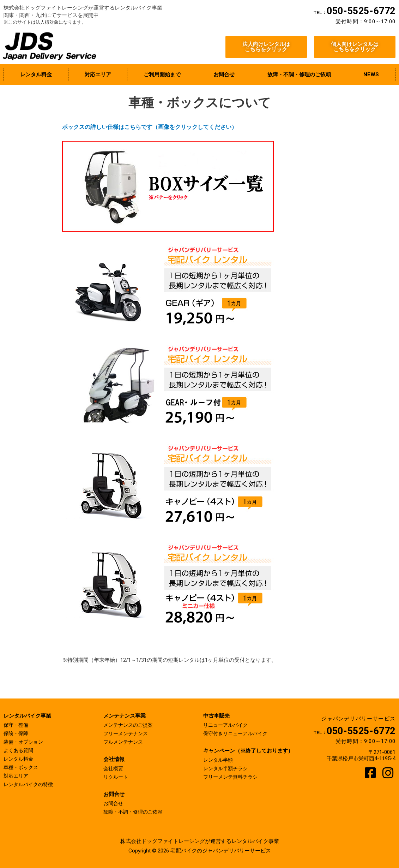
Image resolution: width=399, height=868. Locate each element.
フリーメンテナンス (127, 733)
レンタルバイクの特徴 (30, 784)
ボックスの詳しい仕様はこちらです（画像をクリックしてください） (150, 127)
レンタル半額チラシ (227, 768)
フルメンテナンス (125, 742)
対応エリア (17, 776)
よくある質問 (19, 750)
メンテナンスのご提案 (130, 725)
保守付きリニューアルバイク (238, 733)
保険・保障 (17, 733)
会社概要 (114, 768)
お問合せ (114, 803)
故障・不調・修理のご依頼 (135, 812)
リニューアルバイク (227, 725)
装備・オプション (25, 742)
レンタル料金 (19, 759)
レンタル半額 (219, 760)
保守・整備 (17, 725)
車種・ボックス (22, 767)
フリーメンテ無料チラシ (232, 777)
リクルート (117, 777)
